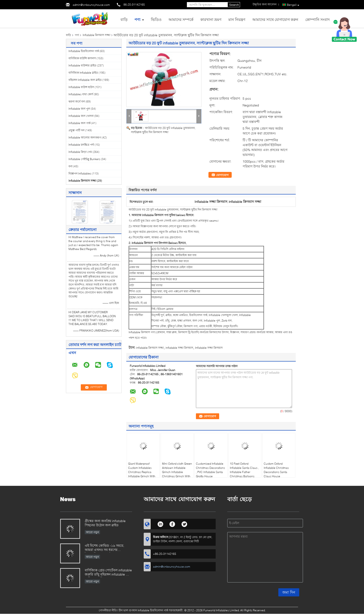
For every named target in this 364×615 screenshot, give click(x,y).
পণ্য (137, 19)
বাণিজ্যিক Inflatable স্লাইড (83, 73)
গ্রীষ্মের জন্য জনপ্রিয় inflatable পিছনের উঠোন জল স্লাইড (105, 523)
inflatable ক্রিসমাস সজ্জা (150, 348)
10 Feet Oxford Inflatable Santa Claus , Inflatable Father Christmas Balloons (244, 470)
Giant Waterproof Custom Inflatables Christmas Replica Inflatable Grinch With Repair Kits (142, 472)
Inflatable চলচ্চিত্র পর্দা (81, 145)
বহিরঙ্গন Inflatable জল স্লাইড (85, 80)
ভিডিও (156, 19)
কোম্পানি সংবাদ (317, 19)
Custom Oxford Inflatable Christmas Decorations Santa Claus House (276, 470)
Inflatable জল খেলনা (81, 116)
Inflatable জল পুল (79, 109)
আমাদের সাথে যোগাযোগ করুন (275, 19)
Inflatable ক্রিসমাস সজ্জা (96, 35)
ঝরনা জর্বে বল (77, 101)
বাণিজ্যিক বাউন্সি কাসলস (82, 58)
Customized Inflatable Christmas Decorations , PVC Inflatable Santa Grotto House (210, 470)
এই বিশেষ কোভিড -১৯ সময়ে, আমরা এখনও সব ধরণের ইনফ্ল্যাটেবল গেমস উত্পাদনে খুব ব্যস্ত (106, 548)
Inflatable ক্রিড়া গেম (80, 152)
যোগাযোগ (222, 175)
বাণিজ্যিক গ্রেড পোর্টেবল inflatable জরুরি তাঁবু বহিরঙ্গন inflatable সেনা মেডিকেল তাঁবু (108, 573)
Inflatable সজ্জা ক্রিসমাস (209, 348)
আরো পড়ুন (92, 532)
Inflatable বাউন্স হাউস (81, 87)
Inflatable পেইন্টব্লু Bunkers (84, 159)
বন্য (70, 166)
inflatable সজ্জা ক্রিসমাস (179, 348)
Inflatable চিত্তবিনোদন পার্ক (84, 51)
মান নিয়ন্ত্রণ (237, 19)
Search (234, 5)
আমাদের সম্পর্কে (181, 19)
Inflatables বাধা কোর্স (81, 94)
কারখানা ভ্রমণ (211, 19)
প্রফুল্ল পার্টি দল (76, 130)
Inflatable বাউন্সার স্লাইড (82, 65)
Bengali (293, 5)
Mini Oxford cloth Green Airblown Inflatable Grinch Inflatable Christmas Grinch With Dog (177, 472)
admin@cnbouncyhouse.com (91, 5)
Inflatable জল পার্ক (80, 123)
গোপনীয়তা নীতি (108, 610)
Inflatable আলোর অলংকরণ (85, 137)
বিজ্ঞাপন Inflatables (80, 173)
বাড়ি (124, 19)
